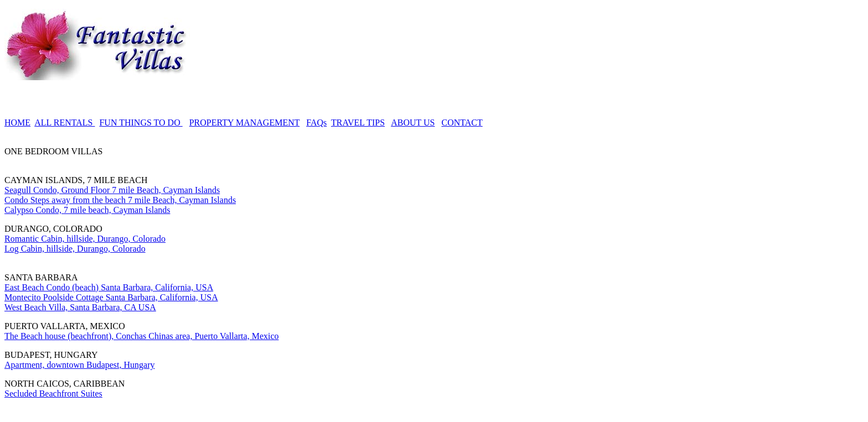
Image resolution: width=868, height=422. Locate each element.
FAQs (316, 123)
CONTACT (462, 123)
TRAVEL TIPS (358, 123)
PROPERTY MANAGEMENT (245, 123)
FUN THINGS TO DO (141, 123)
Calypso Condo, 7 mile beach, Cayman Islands (87, 210)
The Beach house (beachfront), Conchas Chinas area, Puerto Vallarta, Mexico (142, 336)
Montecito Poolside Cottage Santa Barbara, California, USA (111, 297)
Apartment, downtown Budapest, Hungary (80, 365)
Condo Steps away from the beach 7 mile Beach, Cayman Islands (120, 200)
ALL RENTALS (64, 123)
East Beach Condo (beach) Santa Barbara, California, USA (109, 287)
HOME (17, 123)
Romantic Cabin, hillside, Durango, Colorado (85, 239)
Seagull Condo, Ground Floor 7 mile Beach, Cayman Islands (112, 190)
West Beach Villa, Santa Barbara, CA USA (80, 307)
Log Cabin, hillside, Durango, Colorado (75, 249)
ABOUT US (413, 123)
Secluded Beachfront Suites (53, 394)
